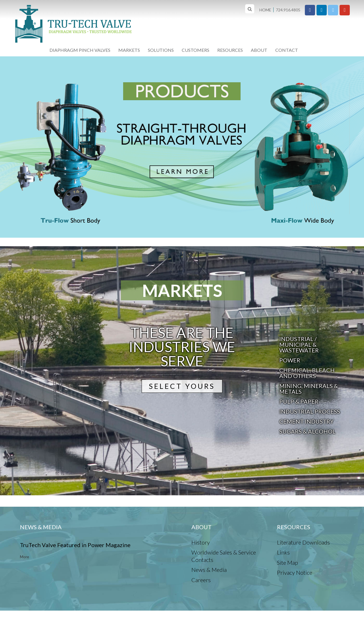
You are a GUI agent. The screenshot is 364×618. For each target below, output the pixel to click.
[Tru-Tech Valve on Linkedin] (322, 10)
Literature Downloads (303, 542)
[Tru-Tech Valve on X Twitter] (333, 10)
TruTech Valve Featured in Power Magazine (75, 545)
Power (290, 360)
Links (283, 552)
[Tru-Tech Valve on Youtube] (345, 10)
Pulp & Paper (299, 401)
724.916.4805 (288, 10)
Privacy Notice (295, 572)
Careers (201, 580)
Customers (196, 50)
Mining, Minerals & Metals (309, 389)
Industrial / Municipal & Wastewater (299, 344)
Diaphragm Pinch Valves (80, 50)
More (24, 557)
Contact (287, 50)
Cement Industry (306, 421)
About (259, 50)
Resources (230, 50)
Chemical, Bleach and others (307, 373)
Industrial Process (310, 411)
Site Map (288, 562)
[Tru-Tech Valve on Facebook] (310, 10)
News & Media (209, 570)
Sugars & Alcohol (307, 431)
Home (265, 10)
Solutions (161, 50)
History (201, 542)
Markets (129, 50)
